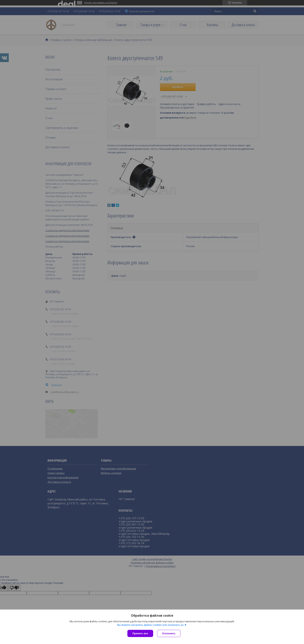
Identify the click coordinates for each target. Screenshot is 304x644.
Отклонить (169, 633)
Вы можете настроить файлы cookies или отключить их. (151, 625)
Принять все (140, 633)
